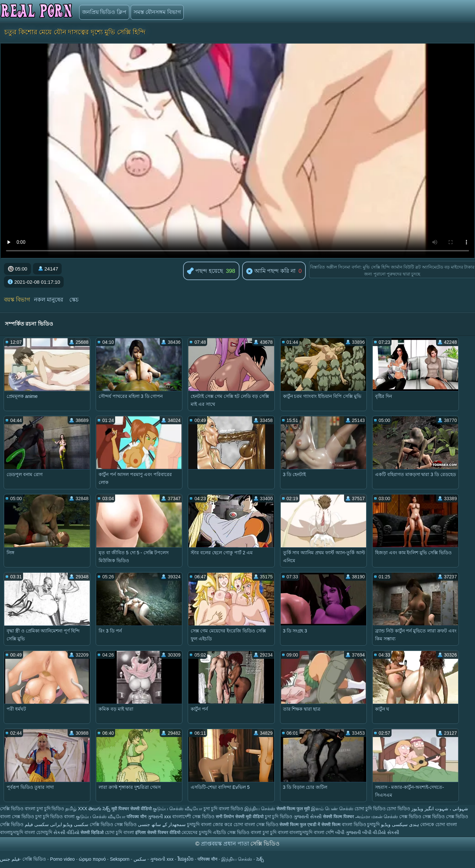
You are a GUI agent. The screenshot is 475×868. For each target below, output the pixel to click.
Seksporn (120, 859)
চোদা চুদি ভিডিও (370, 809)
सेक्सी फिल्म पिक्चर (338, 817)
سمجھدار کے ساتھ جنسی (163, 824)
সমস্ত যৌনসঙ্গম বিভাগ (157, 12)
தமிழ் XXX (76, 809)
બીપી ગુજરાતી (349, 832)
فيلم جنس (10, 859)
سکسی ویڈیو (76, 824)
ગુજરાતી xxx (159, 817)
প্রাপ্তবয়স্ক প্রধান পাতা (226, 844)
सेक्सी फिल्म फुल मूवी (293, 809)
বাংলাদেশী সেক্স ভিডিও (194, 817)
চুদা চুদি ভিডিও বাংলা (55, 817)
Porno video (63, 859)
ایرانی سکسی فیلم (43, 824)
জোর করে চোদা (229, 824)
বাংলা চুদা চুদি (264, 832)
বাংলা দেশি (324, 832)
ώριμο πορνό (92, 859)
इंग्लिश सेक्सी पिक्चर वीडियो (158, 832)
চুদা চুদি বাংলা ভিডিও (223, 809)
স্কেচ (74, 300)
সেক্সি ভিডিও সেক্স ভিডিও (114, 824)
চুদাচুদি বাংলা (200, 824)
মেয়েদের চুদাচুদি (197, 832)
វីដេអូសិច (186, 859)
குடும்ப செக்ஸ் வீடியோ (177, 809)
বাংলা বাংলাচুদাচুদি (296, 832)
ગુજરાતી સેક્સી (308, 817)
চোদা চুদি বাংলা (120, 832)
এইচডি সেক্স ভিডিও (231, 832)
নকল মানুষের (49, 300)
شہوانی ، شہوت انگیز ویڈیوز (440, 809)
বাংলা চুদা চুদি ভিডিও (45, 809)
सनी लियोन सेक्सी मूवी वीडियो (240, 817)
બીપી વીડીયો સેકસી (381, 832)
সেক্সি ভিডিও (12, 809)
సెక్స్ (260, 859)
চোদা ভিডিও (399, 809)
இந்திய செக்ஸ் (260, 809)
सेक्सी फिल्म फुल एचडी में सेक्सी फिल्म (310, 824)
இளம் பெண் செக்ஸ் (332, 809)
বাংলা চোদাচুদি (39, 832)
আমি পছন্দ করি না (271, 272)
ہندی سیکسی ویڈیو (400, 824)
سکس (140, 859)
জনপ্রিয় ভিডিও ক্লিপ (104, 12)
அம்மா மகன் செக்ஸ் (377, 817)
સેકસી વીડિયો (66, 832)
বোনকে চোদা (433, 824)
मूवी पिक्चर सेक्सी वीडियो (132, 809)
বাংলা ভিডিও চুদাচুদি (362, 824)
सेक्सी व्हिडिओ (92, 832)
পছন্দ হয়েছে (205, 271)
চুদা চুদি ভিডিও (279, 817)
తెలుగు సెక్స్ (99, 809)
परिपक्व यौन (137, 817)
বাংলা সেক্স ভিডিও (18, 817)
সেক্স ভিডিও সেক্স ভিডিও (423, 817)
